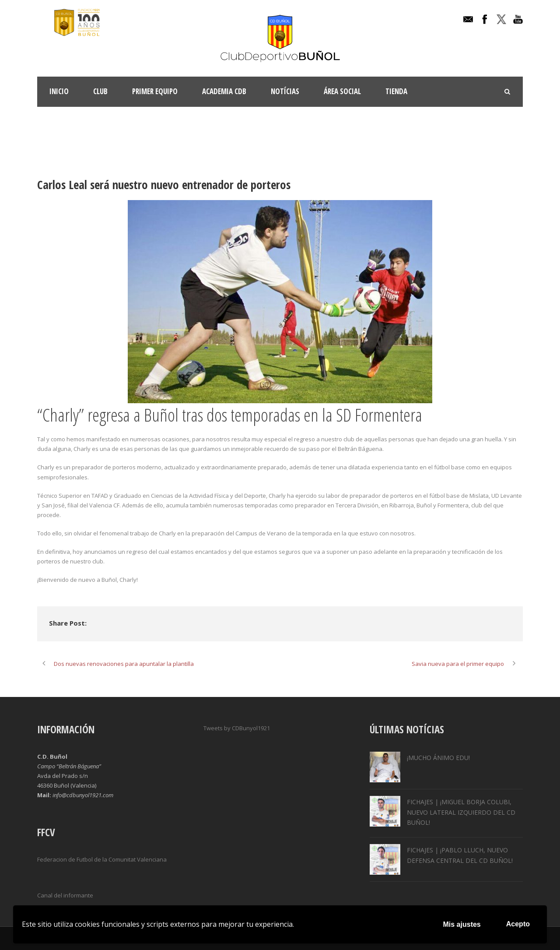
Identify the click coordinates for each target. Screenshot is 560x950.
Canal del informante (65, 895)
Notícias (285, 91)
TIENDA (396, 91)
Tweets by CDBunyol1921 (237, 728)
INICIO (59, 91)
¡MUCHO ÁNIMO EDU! (438, 758)
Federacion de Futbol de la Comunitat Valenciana (102, 859)
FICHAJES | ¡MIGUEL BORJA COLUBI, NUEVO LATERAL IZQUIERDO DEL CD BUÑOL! (461, 812)
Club (100, 91)
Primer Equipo (155, 91)
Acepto (518, 924)
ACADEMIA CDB (224, 91)
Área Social (342, 91)
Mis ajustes (462, 924)
